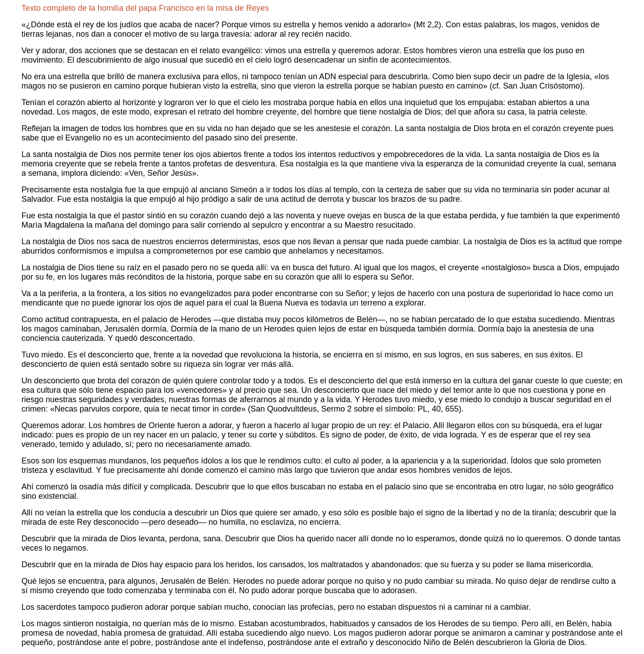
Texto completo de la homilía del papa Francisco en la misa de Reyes (145, 8)
